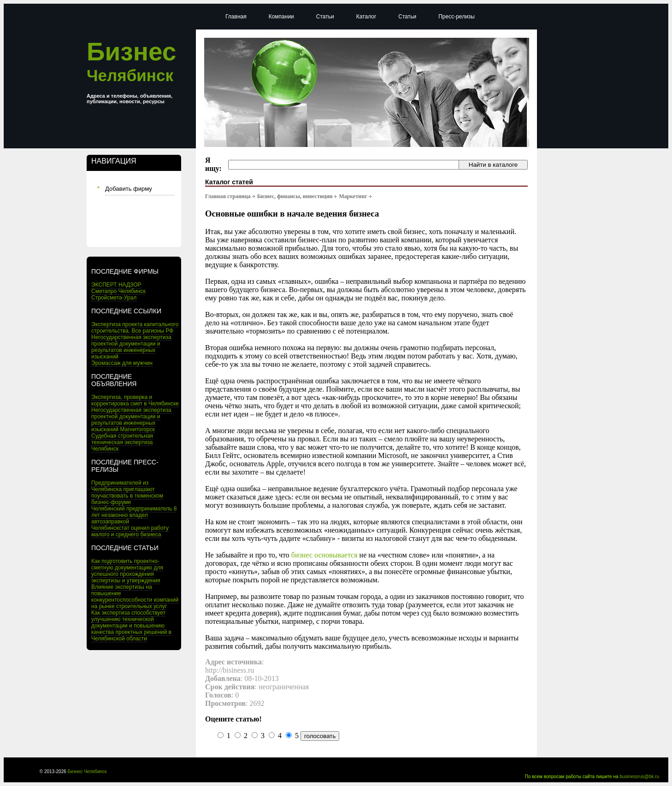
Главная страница (228, 196)
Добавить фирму (129, 189)
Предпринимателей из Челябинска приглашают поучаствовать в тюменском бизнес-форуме (127, 493)
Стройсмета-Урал (114, 298)
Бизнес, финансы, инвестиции (295, 196)
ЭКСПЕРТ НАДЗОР (116, 285)
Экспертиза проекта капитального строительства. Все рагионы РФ (135, 328)
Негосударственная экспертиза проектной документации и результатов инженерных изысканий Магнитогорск (131, 420)
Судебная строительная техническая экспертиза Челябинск (122, 442)
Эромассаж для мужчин (122, 363)
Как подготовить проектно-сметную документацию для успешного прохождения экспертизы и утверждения (127, 571)
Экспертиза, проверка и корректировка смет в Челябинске (135, 400)
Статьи (325, 17)
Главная (236, 17)
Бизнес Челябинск (87, 771)
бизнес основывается (324, 555)
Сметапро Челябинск (118, 291)
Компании (281, 17)
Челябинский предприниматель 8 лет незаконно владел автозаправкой (134, 515)
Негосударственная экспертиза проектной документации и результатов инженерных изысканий (131, 347)
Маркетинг (353, 196)
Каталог (366, 17)
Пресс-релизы (457, 17)
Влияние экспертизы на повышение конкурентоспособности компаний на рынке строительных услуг (135, 597)
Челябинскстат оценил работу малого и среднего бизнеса (130, 531)
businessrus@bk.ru (639, 777)
